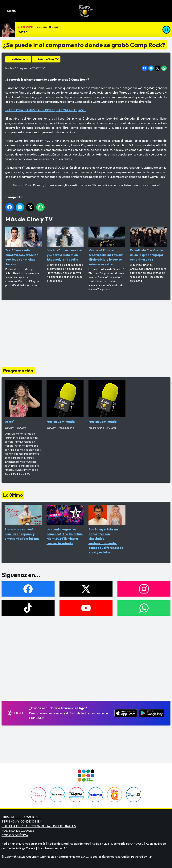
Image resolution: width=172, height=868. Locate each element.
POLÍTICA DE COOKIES (18, 831)
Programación (18, 371)
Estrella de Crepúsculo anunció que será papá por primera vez (148, 244)
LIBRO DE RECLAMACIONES (21, 817)
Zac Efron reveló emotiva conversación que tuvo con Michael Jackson (24, 246)
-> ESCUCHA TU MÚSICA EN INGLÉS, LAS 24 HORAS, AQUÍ (46, 110)
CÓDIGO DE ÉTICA (15, 835)
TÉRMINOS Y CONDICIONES (21, 821)
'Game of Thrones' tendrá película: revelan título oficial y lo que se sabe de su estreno (107, 246)
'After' (23, 32)
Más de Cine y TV (48, 59)
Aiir (150, 857)
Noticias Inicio (20, 59)
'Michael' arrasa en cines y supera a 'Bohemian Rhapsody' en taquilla (65, 244)
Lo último (13, 495)
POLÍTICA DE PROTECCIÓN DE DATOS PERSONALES (39, 826)
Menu (10, 11)
